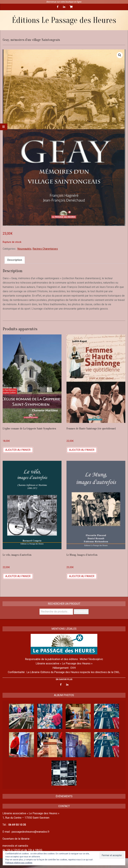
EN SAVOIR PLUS (64, 679)
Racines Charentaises (45, 249)
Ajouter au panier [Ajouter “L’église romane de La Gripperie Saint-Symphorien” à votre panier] (18, 450)
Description (15, 260)
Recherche (81, 612)
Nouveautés (24, 249)
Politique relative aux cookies (19, 863)
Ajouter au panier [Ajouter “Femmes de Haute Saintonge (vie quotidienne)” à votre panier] (82, 450)
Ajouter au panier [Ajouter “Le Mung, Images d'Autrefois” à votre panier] (82, 576)
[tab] (15, 260)
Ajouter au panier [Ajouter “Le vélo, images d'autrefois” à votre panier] (18, 576)
